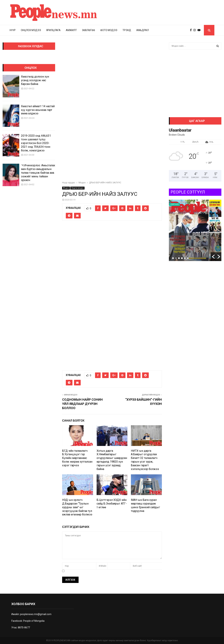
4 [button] (182, 258)
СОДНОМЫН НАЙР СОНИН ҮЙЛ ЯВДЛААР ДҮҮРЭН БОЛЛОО (82, 404)
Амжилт (71, 30)
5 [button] (185, 258)
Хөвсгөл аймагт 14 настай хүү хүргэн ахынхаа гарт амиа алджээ (38, 110)
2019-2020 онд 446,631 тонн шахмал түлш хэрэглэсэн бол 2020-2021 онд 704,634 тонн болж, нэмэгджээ (36, 143)
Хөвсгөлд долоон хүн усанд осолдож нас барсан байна (35, 80)
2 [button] (176, 258)
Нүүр (13, 30)
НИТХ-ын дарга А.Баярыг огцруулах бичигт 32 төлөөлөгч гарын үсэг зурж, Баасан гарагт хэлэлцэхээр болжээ (145, 460)
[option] (195, 230)
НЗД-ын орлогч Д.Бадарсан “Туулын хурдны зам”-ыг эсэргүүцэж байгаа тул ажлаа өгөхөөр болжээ (77, 507)
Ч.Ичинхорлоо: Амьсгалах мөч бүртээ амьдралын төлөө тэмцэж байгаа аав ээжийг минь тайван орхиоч (38, 173)
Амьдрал (143, 30)
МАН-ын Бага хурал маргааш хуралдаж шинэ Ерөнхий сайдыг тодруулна (145, 505)
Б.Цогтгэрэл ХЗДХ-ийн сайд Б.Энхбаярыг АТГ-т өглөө (112, 504)
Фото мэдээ (109, 30)
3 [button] (179, 258)
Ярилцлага (53, 30)
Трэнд (127, 30)
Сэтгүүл (175, 204)
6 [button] (188, 258)
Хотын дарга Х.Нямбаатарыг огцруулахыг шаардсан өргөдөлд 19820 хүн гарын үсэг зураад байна (112, 460)
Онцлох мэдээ (31, 30)
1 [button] (173, 258)
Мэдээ (66, 188)
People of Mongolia (34, 621)
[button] (213, 257)
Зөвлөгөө (89, 30)
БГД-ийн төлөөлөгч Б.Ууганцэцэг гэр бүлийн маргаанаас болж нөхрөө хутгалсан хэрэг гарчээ (77, 458)
